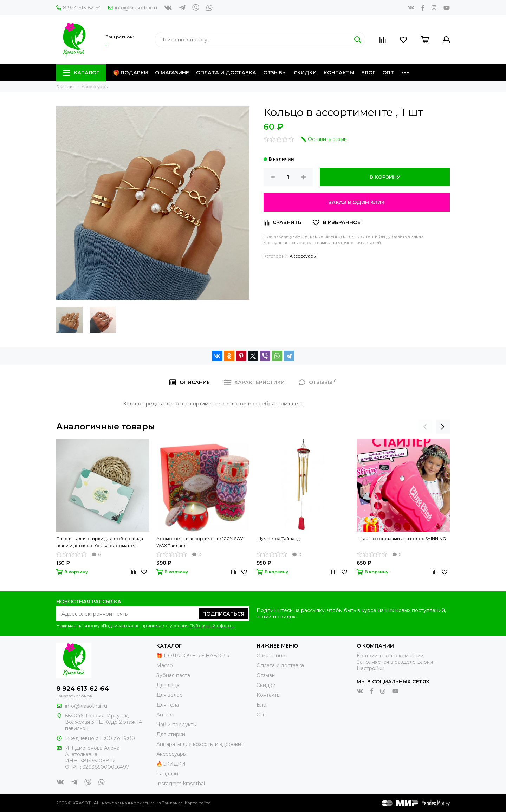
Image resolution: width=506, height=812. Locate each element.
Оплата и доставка (226, 73)
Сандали (167, 774)
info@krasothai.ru (133, 8)
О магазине (172, 73)
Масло (165, 665)
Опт (388, 73)
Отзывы (275, 73)
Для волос (169, 695)
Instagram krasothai (181, 784)
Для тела (168, 705)
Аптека (165, 715)
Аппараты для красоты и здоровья (200, 744)
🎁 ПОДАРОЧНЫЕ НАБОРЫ (193, 656)
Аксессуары (303, 256)
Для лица (168, 685)
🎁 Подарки (131, 73)
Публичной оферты (212, 626)
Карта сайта (198, 803)
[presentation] (425, 427)
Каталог (81, 73)
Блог (368, 73)
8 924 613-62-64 (79, 8)
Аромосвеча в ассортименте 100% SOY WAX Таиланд (200, 542)
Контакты (339, 73)
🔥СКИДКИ (171, 764)
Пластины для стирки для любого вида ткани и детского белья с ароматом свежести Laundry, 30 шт (100, 543)
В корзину (385, 177)
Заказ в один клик (357, 202)
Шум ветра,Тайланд (278, 538)
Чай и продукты (177, 725)
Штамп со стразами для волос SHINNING (401, 538)
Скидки (305, 73)
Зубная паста (173, 675)
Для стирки (171, 734)
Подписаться (223, 614)
